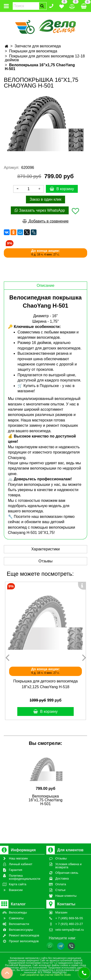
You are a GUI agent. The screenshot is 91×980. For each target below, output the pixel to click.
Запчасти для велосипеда (38, 46)
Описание (46, 285)
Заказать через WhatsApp (40, 210)
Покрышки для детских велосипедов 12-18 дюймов (45, 58)
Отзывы (45, 561)
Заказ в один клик (46, 199)
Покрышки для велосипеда (33, 51)
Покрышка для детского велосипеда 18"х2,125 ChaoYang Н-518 (45, 684)
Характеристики (45, 549)
